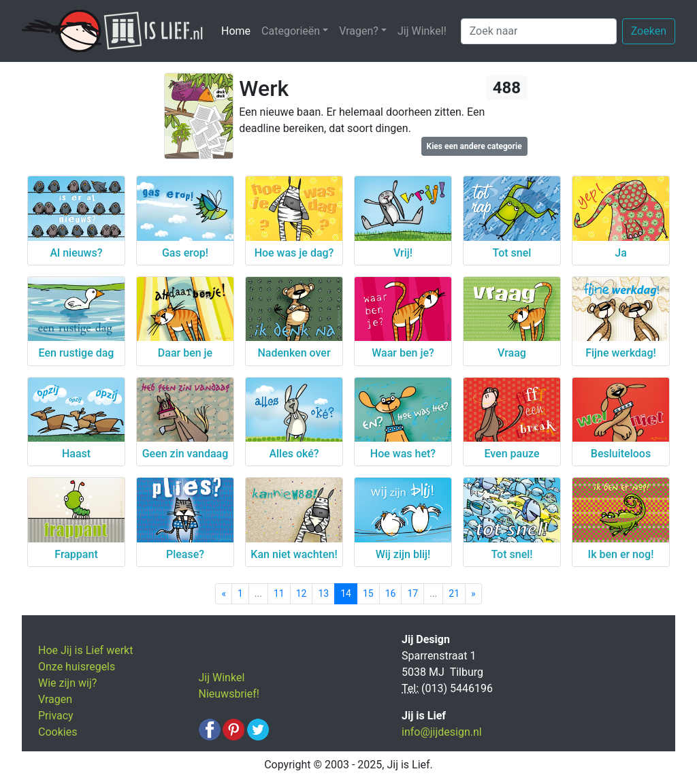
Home (239, 30)
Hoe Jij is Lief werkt (85, 650)
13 (323, 593)
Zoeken (649, 31)
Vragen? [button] (359, 31)
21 (454, 593)
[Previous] (224, 594)
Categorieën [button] (291, 31)
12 (302, 593)
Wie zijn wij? (67, 683)
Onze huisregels (77, 667)
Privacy (56, 716)
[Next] (473, 594)
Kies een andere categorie (474, 146)
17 (412, 593)
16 (391, 593)
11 (279, 593)
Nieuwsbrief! (229, 694)
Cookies (58, 732)
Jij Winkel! (422, 31)
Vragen (55, 699)
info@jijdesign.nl (442, 732)
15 (368, 593)
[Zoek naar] (539, 31)
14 (346, 593)
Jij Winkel (222, 677)
